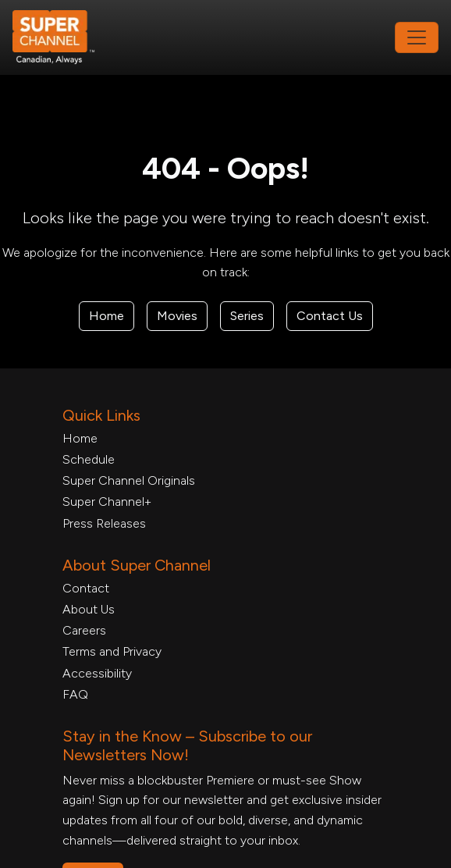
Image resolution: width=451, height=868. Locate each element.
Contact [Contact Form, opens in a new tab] (86, 588)
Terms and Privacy (112, 651)
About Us (89, 609)
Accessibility (97, 673)
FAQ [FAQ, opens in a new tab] (75, 694)
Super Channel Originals (129, 480)
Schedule (89, 459)
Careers (84, 630)
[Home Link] (64, 37)
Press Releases (104, 523)
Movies (177, 316)
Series (247, 316)
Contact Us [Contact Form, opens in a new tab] (330, 316)
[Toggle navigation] (417, 37)
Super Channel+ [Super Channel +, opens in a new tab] (107, 502)
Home (107, 316)
